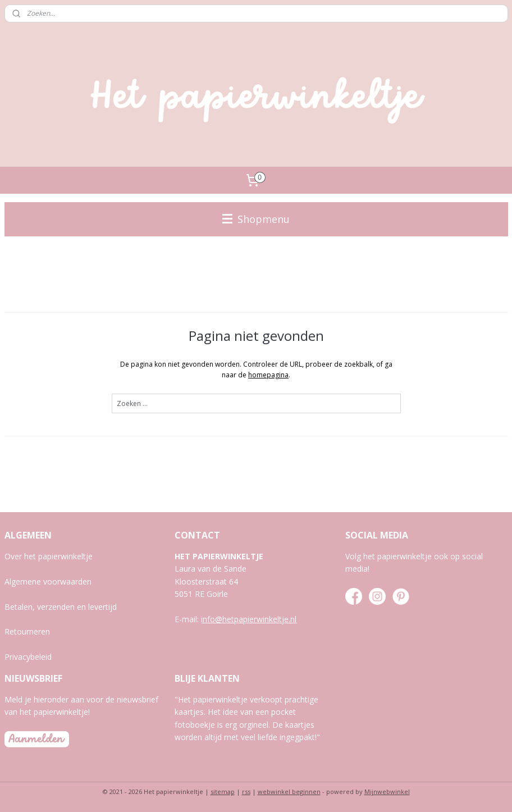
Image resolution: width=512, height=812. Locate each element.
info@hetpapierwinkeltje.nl (249, 619)
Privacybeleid (28, 657)
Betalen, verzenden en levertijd (61, 607)
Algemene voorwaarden (48, 581)
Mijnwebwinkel (387, 792)
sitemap (223, 792)
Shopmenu (256, 219)
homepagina (268, 374)
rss (246, 792)
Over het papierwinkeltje (49, 556)
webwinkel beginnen (289, 792)
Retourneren (27, 631)
